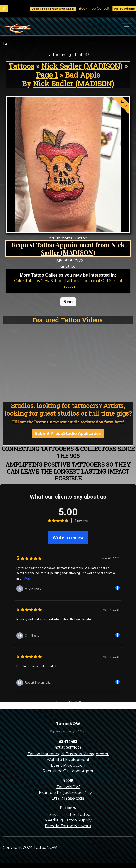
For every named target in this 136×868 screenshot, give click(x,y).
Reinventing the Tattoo (68, 814)
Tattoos (21, 66)
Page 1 (47, 75)
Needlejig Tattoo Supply (68, 820)
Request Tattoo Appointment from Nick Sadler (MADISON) (68, 249)
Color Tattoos (27, 281)
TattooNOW (68, 787)
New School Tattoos (60, 281)
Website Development (68, 760)
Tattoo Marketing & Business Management (68, 754)
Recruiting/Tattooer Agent (68, 771)
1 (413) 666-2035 (68, 798)
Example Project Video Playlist (68, 793)
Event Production (68, 765)
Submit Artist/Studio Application (68, 434)
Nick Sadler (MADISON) (82, 66)
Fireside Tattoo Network (68, 826)
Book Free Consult (97, 9)
